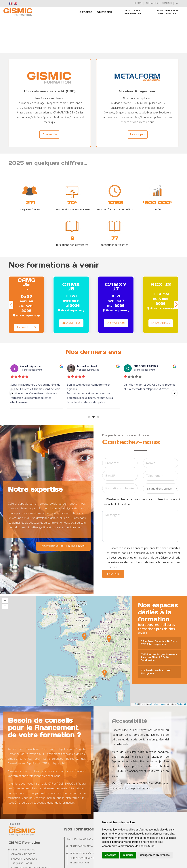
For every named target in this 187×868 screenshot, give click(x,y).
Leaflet (135, 669)
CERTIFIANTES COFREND (80, 804)
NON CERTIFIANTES (77, 850)
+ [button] (5, 566)
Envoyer (113, 539)
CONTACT (167, 3)
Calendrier (104, 12)
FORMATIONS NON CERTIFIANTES (167, 12)
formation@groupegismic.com (31, 833)
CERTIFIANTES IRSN (77, 835)
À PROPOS (86, 12)
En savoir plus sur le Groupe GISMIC (63, 511)
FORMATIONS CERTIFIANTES (132, 12)
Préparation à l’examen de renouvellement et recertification (85, 823)
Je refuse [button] (128, 855)
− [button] (5, 571)
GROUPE (138, 3)
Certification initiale (82, 811)
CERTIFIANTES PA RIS (78, 842)
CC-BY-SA (181, 669)
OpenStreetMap (157, 669)
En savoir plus (50, 99)
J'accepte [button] (111, 855)
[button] (176, 270)
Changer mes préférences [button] (155, 855)
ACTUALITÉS (152, 3)
